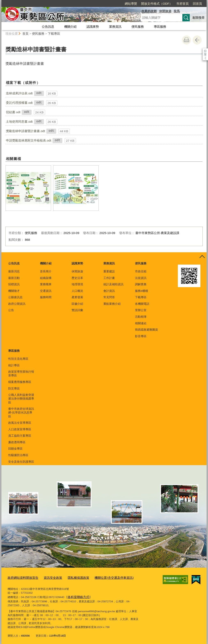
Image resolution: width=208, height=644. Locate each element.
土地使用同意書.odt (19, 122)
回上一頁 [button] (197, 40)
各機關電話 (142, 304)
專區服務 (160, 27)
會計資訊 (109, 291)
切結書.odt (13, 112)
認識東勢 (93, 27)
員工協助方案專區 (20, 436)
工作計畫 (109, 278)
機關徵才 (14, 291)
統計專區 (14, 365)
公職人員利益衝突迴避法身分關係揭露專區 (21, 399)
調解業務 (141, 284)
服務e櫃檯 (142, 291)
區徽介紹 (77, 304)
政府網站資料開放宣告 (21, 577)
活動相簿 (141, 317)
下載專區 (54, 34)
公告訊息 (48, 27)
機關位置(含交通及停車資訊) (102, 577)
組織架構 (46, 278)
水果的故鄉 (149, 11)
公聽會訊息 (15, 297)
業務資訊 (115, 27)
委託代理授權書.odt (19, 103)
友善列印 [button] (186, 40)
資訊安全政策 (48, 577)
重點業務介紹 (112, 304)
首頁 (25, 34)
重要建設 (109, 271)
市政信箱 (141, 271)
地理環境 (77, 284)
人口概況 (77, 291)
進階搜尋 (198, 18)
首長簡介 (46, 271)
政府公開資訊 (17, 304)
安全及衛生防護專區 (21, 462)
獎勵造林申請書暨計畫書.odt (25, 131)
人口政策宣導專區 (20, 429)
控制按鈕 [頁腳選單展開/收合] (202, 257)
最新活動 (14, 278)
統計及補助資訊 (113, 284)
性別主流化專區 (18, 359)
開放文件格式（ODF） (133, 4)
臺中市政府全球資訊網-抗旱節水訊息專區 (21, 412)
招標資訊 (14, 284)
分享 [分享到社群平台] (205, 51)
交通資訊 (46, 291)
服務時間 (46, 297)
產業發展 (77, 297)
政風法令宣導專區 (20, 423)
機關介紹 (70, 27)
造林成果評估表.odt (19, 93)
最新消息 (14, 271)
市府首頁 (159, 4)
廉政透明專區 (17, 442)
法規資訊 (141, 278)
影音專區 (141, 336)
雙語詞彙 (77, 310)
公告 (11, 310)
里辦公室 (141, 310)
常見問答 (109, 297)
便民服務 (138, 27)
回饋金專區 (15, 449)
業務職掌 (46, 284)
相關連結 (141, 323)
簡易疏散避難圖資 (146, 330)
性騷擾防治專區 (18, 455)
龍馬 (177, 11)
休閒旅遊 (165, 11)
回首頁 (174, 4)
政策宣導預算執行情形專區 (21, 373)
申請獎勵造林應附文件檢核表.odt (29, 140)
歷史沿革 (77, 278)
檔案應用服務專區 (20, 382)
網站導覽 (107, 4)
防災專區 (14, 388)
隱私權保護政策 (70, 577)
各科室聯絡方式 (77, 596)
